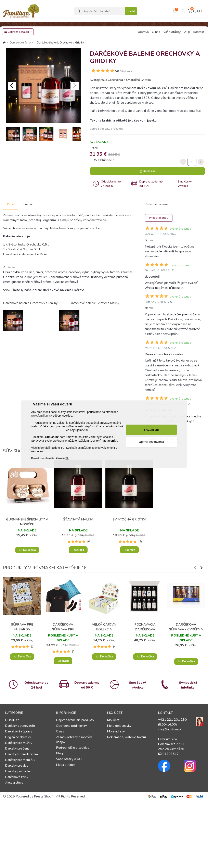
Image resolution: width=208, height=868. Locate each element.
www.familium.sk (42, 416)
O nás (156, 32)
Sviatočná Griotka (138, 80)
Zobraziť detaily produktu (106, 129)
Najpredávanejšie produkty (75, 720)
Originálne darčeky (18, 737)
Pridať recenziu (159, 218)
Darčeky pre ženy (17, 749)
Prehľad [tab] (29, 204)
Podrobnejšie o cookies (73, 748)
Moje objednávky (119, 726)
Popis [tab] (11, 204)
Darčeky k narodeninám (21, 754)
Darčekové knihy (17, 777)
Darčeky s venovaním (20, 726)
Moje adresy (116, 731)
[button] (75, 86)
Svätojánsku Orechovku (25, 244)
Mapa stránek (66, 765)
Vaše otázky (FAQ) (177, 32)
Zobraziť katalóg (17, 32)
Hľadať (131, 11)
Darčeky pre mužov (19, 743)
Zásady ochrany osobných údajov (74, 740)
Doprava (143, 32)
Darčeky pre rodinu (18, 771)
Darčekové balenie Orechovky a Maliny (30, 303)
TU (63, 448)
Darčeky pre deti (17, 766)
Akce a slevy (14, 783)
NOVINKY (12, 720)
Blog (59, 753)
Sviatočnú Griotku (21, 249)
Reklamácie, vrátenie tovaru (126, 737)
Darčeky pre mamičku (20, 760)
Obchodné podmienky (71, 726)
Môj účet (113, 720)
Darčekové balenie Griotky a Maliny (94, 303)
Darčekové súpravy (19, 731)
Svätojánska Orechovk (106, 80)
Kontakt (199, 32)
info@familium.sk (170, 729)
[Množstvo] (192, 162)
